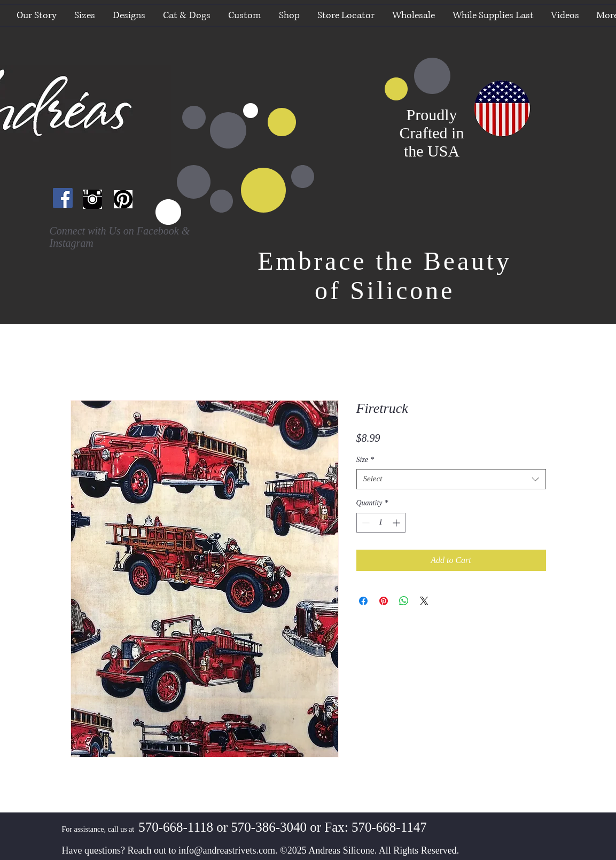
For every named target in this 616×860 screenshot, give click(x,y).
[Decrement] (365, 523)
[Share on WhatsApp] (404, 601)
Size (365, 460)
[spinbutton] (381, 523)
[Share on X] (424, 601)
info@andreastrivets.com (227, 850)
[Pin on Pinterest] (384, 601)
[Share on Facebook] (363, 601)
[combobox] (451, 479)
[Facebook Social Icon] (63, 198)
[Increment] (397, 523)
